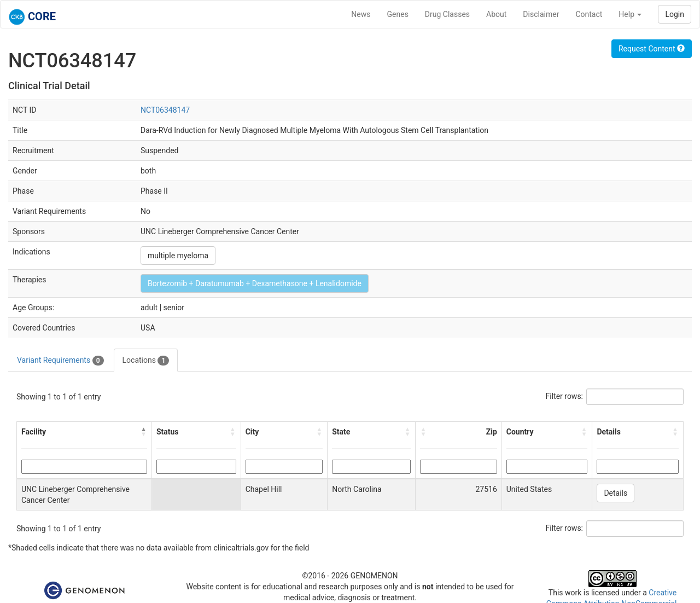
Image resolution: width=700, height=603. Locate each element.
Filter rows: (565, 396)
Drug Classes (447, 14)
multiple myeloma (178, 256)
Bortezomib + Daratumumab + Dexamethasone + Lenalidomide (255, 283)
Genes (398, 14)
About (496, 14)
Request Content (652, 49)
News (361, 14)
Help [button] (630, 14)
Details (616, 493)
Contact (589, 14)
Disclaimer (541, 14)
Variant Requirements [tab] (60, 361)
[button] (144, 432)
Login (675, 14)
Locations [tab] (146, 361)
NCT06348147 (165, 110)
